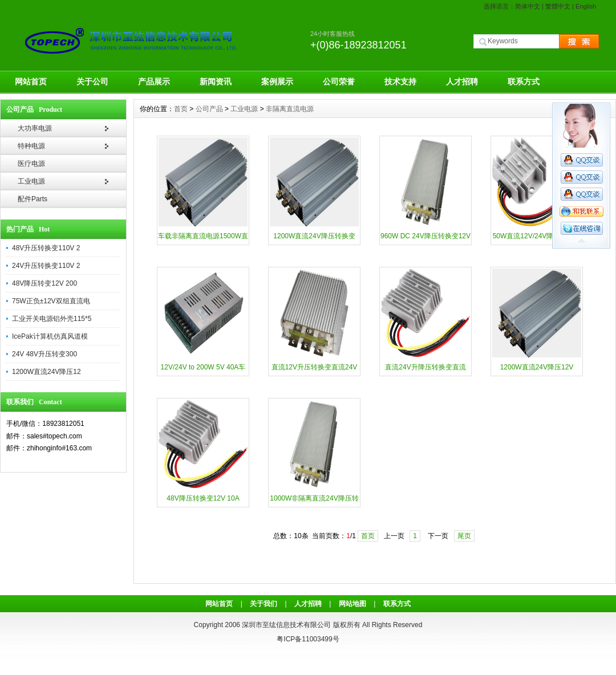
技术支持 (400, 82)
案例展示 (277, 82)
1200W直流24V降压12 (46, 372)
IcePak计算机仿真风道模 (50, 336)
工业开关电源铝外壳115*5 (52, 319)
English (586, 6)
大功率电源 (35, 128)
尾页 (464, 536)
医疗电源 (31, 164)
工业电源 (31, 181)
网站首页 (31, 82)
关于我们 (264, 604)
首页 (181, 109)
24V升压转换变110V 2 (46, 266)
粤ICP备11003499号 (308, 639)
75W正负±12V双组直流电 (51, 301)
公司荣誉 (339, 82)
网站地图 (352, 604)
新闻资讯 (216, 82)
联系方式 (524, 82)
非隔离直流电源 (290, 109)
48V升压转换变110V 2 (46, 248)
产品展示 (154, 82)
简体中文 (528, 6)
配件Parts (33, 199)
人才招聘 (462, 82)
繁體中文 (558, 6)
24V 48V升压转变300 (44, 354)
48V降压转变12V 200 (44, 283)
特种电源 (31, 146)
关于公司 (92, 82)
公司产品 (209, 109)
